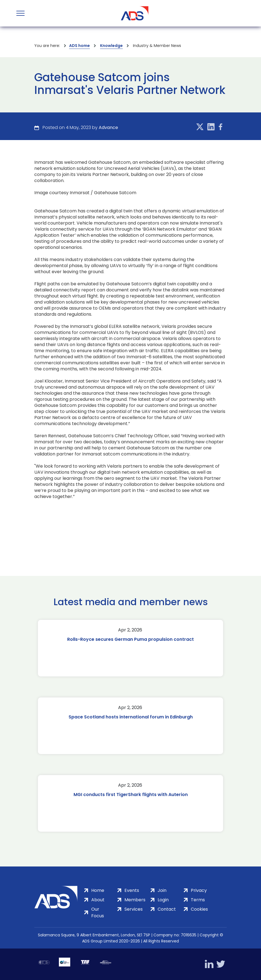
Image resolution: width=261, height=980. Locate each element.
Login (163, 900)
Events (132, 890)
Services (134, 909)
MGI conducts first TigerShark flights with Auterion (131, 795)
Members (135, 900)
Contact (167, 909)
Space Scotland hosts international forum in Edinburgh (131, 717)
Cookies (199, 909)
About (98, 900)
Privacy (199, 890)
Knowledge (111, 46)
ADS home (79, 46)
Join (162, 890)
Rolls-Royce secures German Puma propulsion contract (130, 639)
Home (98, 890)
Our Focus (98, 912)
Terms (198, 900)
